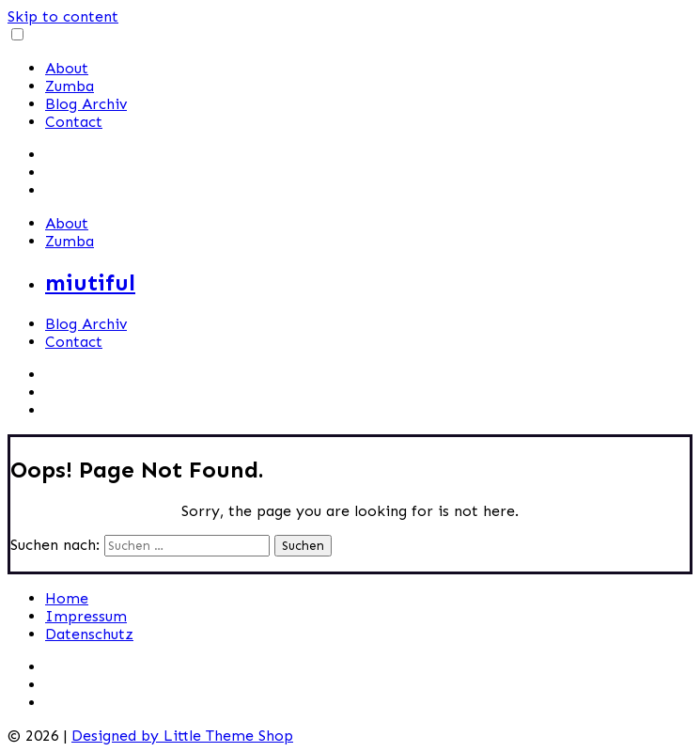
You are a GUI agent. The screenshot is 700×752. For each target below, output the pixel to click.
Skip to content (63, 16)
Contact (74, 122)
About (67, 68)
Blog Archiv (86, 104)
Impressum (86, 616)
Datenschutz (89, 634)
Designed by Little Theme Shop (182, 736)
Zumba (70, 86)
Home (67, 598)
